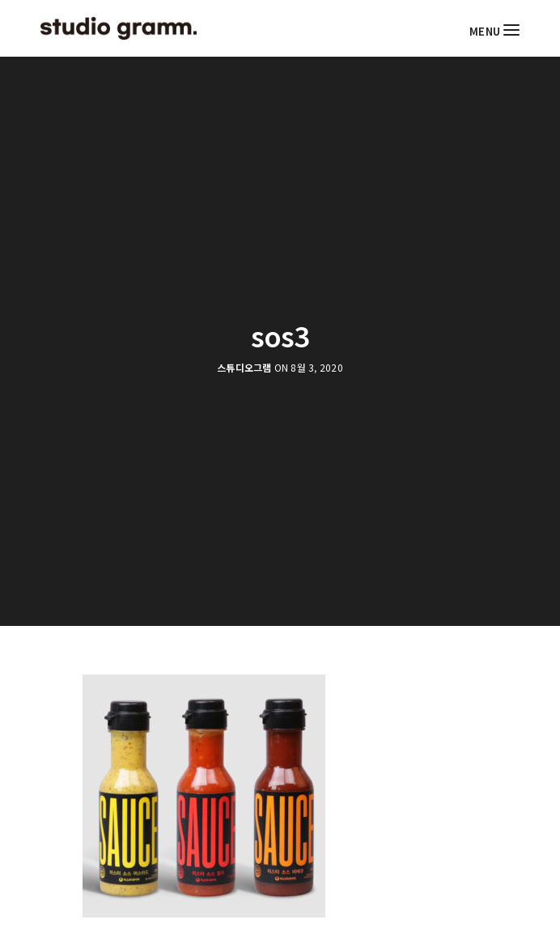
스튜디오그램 (244, 368)
